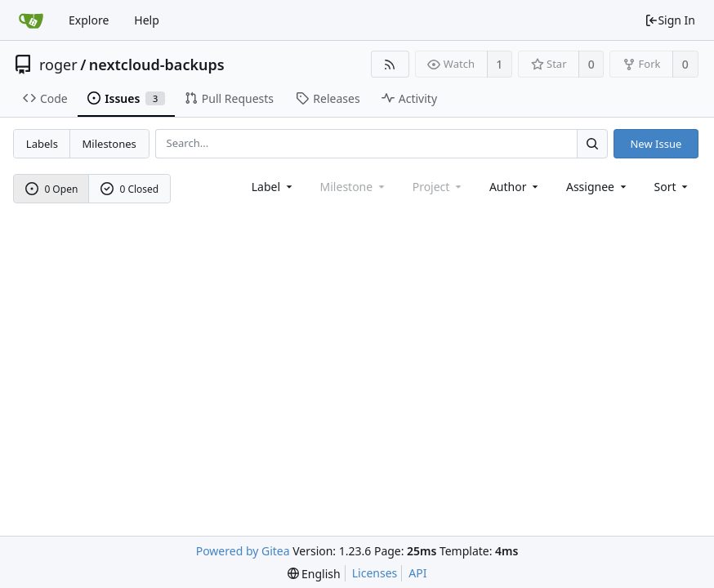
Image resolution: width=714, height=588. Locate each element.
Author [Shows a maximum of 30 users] (515, 187)
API (417, 573)
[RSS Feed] (390, 64)
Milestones (109, 144)
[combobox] (273, 187)
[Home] (31, 20)
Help (147, 20)
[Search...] (592, 143)
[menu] (673, 187)
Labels (42, 144)
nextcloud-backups (157, 65)
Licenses (375, 573)
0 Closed (130, 189)
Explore (89, 20)
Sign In (670, 20)
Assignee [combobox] (598, 187)
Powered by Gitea (243, 551)
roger (58, 65)
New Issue (656, 144)
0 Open (52, 189)
